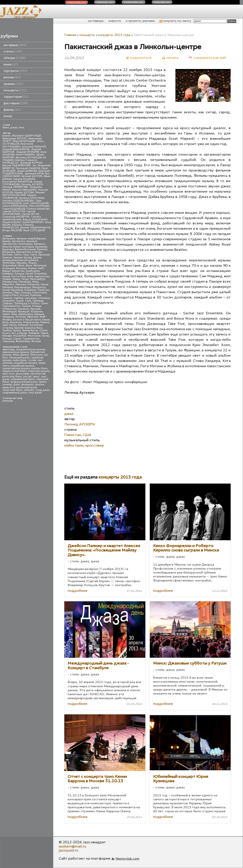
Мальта (45, 322)
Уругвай (35, 309)
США (28, 301)
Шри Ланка (9, 325)
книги (11, 64)
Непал (44, 284)
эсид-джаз (43, 390)
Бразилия (41, 247)
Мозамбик (20, 336)
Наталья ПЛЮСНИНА (31, 198)
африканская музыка (16, 352)
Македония (10, 282)
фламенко (28, 385)
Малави (7, 336)
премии (13, 84)
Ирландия (40, 265)
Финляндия (9, 312)
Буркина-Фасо (34, 328)
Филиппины (23, 341)
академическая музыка (31, 349)
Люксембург (38, 279)
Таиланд (38, 301)
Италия (32, 268)
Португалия (39, 293)
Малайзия (25, 282)
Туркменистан (11, 306)
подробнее (78, 590)
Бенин (17, 247)
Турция (26, 306)
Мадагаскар (31, 322)
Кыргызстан (42, 277)
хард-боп (9, 387)
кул (46, 355)
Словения (8, 301)
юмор (8, 116)
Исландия (9, 268)
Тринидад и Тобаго (27, 303)
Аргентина (18, 241)
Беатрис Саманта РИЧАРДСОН (20, 161)
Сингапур (31, 298)
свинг (36, 377)
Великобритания (25, 249)
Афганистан (10, 244)
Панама (7, 293)
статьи (13, 51)
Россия (24, 295)
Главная (70, 35)
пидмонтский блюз (15, 371)
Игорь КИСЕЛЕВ (12, 230)
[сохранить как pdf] (207, 58)
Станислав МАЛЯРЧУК (16, 217)
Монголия (34, 336)
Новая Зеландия (13, 290)
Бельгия (7, 247)
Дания (37, 258)
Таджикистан (31, 339)
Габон (18, 255)
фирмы (12, 110)
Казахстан (18, 271)
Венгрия (42, 249)
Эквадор (8, 317)
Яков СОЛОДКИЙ (34, 230)
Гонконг (7, 258)
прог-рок (8, 374)
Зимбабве (9, 263)
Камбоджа (33, 271)
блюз (6, 128)
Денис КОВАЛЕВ (27, 171)
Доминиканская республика (20, 260)
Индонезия (9, 265)
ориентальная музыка (16, 368)
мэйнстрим (20, 360)
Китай (29, 274)
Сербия (18, 298)
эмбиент (29, 390)
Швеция (39, 314)
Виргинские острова (29, 252)
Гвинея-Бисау (30, 331)
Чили (14, 314)
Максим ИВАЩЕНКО (25, 190)
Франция (24, 312)
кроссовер (23, 374)
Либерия (34, 333)
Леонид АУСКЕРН (32, 184)
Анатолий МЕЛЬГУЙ (34, 147)
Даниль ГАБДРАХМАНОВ (35, 228)
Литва (25, 279)
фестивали (16, 103)
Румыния (35, 295)
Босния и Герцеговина (27, 320)
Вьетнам (8, 255)
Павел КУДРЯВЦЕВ (14, 209)
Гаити (33, 255)
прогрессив (38, 374)
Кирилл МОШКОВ (24, 179)
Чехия (6, 314)
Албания (23, 325)
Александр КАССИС (15, 139)
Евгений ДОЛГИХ (32, 176)
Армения (32, 241)
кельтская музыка (39, 371)
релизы (12, 77)
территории (16, 97)
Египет (44, 331)
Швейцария (26, 314)
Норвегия (30, 290)
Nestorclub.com (127, 859)
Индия (32, 263)
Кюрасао (16, 322)
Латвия (7, 279)
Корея (6, 277)
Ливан (16, 279)
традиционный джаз (24, 382)
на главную (96, 21)
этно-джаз (35, 393)
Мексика (21, 284)
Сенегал (7, 298)
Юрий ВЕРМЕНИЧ (33, 222)
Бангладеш (26, 244)
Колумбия (40, 274)
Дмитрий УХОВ (34, 174)
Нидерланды (22, 287)
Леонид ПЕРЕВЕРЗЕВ (15, 187)
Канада (19, 274)
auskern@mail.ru (72, 846)
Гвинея (17, 331)
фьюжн (40, 385)
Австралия (9, 239)
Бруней (19, 328)
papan (7, 136)
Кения (46, 320)
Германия (44, 255)
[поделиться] (138, 58)
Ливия (44, 333)
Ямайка (7, 320)
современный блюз (23, 379)
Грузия (28, 258)
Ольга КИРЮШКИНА (15, 206)
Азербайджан (37, 239)
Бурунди (8, 249)
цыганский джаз (27, 387)
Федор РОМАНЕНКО (35, 220)
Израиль (22, 263)
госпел (32, 360)
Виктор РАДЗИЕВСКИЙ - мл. (19, 165)
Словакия (44, 298)
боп (5, 358)
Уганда (37, 306)
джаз (14, 128)
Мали (35, 282)
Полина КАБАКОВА (38, 209)
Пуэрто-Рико (10, 295)
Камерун (8, 274)
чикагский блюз (12, 390)
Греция (18, 258)
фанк (17, 385)
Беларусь (40, 244)
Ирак (21, 265)
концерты (15, 90)
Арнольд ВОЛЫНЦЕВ (29, 157)
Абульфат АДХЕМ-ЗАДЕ (27, 136)
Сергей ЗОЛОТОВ (14, 211)
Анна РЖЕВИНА (26, 155)
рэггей (27, 377)
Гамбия (7, 331)
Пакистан (43, 290)
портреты (15, 71)
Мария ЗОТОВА (24, 193)
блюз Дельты (21, 355)
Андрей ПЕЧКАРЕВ (28, 152)
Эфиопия (33, 317)
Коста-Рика (19, 277)
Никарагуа (39, 287)
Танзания (8, 341)
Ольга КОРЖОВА (39, 206)
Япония (36, 341)
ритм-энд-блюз (12, 377)
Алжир (7, 241)
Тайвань (8, 303)
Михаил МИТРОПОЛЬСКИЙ (24, 194)
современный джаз (15, 393)
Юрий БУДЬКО (12, 222)
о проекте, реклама (140, 21)
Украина (24, 309)
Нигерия (8, 287)
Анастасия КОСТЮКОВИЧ (18, 145)
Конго (6, 333)
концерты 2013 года (114, 35)
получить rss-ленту (175, 21)
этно (21, 128)
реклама (8, 401)
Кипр (6, 322)
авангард (9, 349)
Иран (29, 265)
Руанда (7, 339)
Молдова (33, 284)
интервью (15, 45)
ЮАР (43, 317)
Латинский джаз (19, 358)
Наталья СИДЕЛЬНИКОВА (18, 201)
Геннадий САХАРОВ (28, 168)
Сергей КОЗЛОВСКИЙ (19, 213)
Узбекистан (10, 309)
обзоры (15, 58)
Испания (21, 268)
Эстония (20, 317)
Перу (17, 293)
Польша (26, 293)
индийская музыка (23, 366)
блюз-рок (36, 355)
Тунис (45, 303)
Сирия (17, 339)
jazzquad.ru (68, 850)
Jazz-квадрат (25, 17)
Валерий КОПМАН (32, 163)
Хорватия (37, 312)
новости (115, 21)
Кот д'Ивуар (19, 333)
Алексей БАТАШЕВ (24, 141)
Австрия (22, 239)
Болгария (28, 247)
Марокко (8, 284)
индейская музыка (26, 363)
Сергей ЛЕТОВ (30, 214)
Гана (26, 255)
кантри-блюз (39, 368)
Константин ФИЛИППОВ (17, 182)
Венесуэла (9, 252)
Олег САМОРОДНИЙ (36, 203)
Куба (30, 277)
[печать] (170, 58)
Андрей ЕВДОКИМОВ (16, 149)
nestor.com (76, 2)
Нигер (46, 336)
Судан (20, 301)
